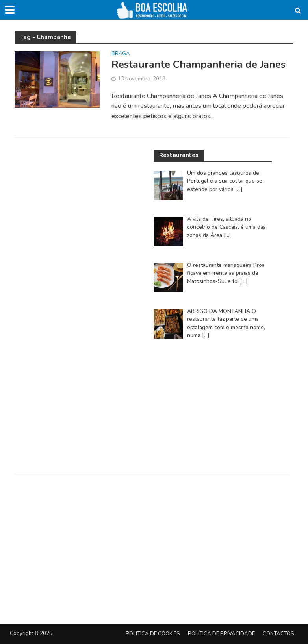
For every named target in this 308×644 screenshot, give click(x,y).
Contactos (278, 634)
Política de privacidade (221, 634)
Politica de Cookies (153, 634)
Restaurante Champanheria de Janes (199, 65)
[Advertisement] (213, 410)
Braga (121, 54)
